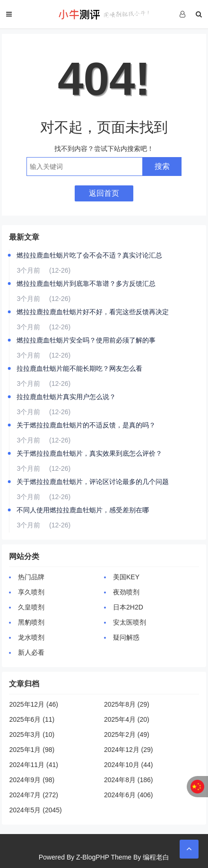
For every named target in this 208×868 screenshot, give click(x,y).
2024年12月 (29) (129, 750)
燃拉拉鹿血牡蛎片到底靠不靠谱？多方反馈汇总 (86, 284)
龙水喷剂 (31, 637)
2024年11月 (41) (34, 765)
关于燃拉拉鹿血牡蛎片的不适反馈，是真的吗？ (86, 425)
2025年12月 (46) (34, 704)
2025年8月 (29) (127, 704)
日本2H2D (128, 607)
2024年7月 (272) (34, 795)
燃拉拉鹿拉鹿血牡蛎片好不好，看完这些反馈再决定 (93, 312)
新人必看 (31, 652)
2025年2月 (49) (127, 734)
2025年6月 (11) (32, 719)
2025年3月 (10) (32, 734)
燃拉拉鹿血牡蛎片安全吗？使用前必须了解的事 (86, 340)
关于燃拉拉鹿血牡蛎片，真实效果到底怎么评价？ (89, 453)
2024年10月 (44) (129, 765)
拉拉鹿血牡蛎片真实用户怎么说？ (66, 397)
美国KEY (126, 577)
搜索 (162, 166)
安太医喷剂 (130, 622)
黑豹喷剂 (31, 622)
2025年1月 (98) (32, 750)
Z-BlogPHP (93, 857)
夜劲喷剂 (126, 592)
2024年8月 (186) (129, 780)
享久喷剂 (31, 592)
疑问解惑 (126, 637)
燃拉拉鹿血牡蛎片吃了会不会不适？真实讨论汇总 (89, 255)
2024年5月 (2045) (35, 810)
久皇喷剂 (31, 607)
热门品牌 (31, 577)
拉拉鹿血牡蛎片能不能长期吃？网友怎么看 (79, 368)
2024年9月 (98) (32, 780)
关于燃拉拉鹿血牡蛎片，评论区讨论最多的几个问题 (93, 482)
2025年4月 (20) (127, 719)
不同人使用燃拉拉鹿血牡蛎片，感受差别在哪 (83, 510)
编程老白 (156, 857)
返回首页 (104, 193)
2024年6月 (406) (129, 795)
